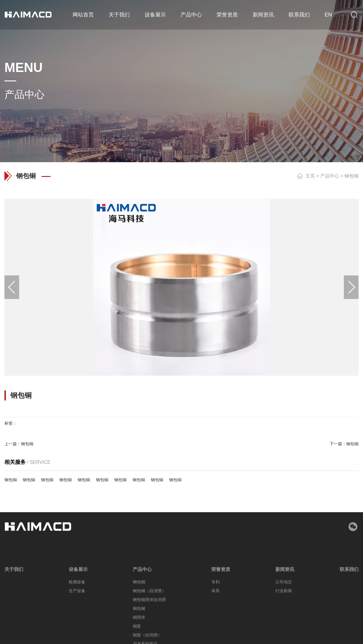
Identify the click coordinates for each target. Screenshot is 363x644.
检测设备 (77, 611)
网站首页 (83, 15)
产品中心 (191, 15)
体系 (215, 620)
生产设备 (77, 620)
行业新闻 (284, 620)
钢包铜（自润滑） (149, 620)
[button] (12, 287)
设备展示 (155, 15)
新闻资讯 (263, 15)
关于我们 (119, 15)
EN (328, 15)
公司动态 (284, 611)
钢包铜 (351, 176)
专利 (215, 611)
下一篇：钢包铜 (344, 444)
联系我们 (299, 15)
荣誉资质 (227, 15)
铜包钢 (139, 637)
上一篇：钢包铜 (19, 444)
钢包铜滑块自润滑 (149, 628)
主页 (310, 176)
